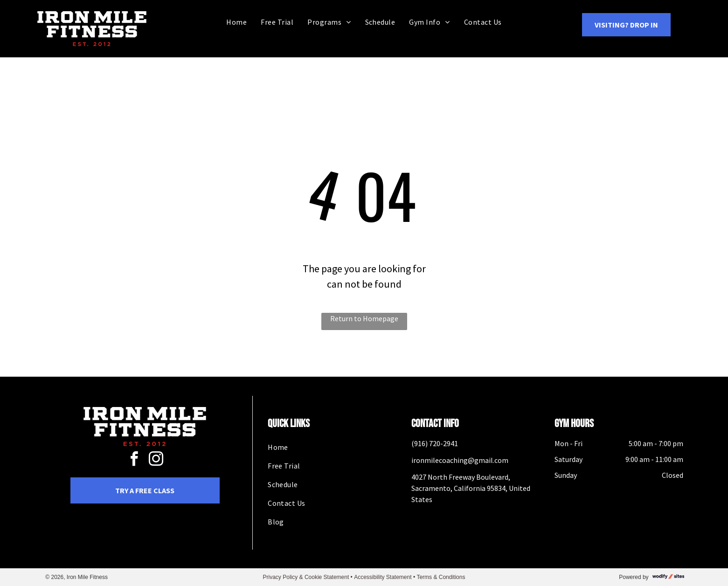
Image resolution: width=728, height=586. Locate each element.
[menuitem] (236, 22)
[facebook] (134, 460)
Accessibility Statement (383, 577)
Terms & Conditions (441, 577)
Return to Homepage (364, 318)
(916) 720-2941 (435, 443)
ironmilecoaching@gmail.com (460, 460)
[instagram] (156, 460)
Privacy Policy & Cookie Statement (306, 577)
